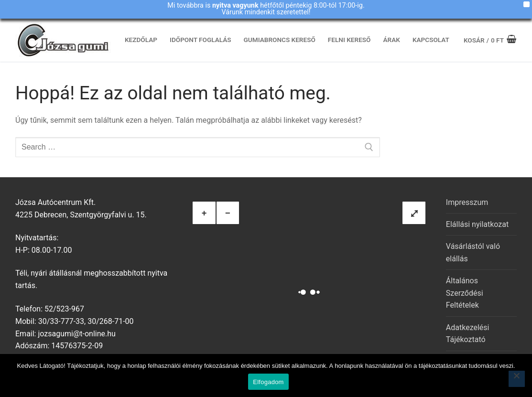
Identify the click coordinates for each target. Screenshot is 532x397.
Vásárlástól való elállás (473, 252)
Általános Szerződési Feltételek (465, 293)
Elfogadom (268, 382)
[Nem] (517, 379)
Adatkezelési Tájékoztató (468, 334)
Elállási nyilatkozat (477, 224)
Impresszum (467, 202)
